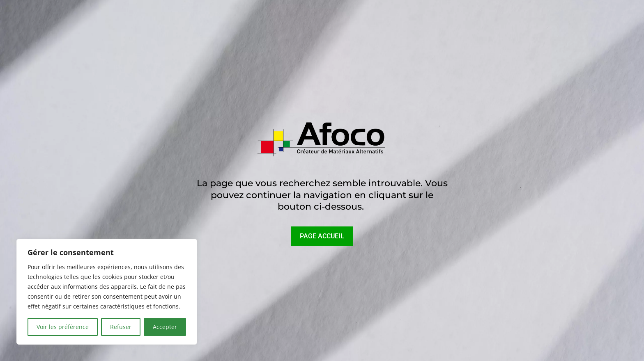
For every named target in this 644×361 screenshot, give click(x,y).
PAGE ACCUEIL (322, 236)
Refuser (121, 327)
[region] (107, 292)
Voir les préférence (63, 327)
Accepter (165, 327)
